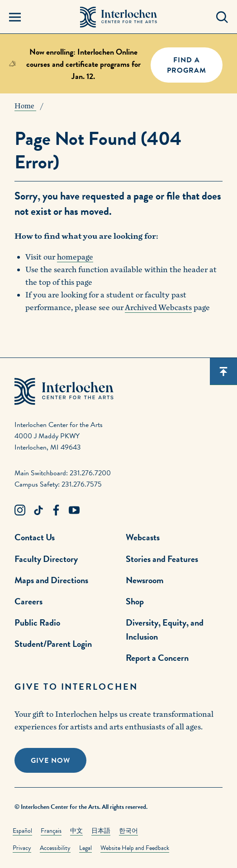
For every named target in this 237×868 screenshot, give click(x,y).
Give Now (50, 761)
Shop (135, 601)
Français (51, 831)
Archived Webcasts (158, 308)
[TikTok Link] (38, 511)
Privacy (22, 848)
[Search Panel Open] (222, 17)
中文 (76, 831)
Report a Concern (157, 658)
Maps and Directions (51, 580)
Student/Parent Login (53, 644)
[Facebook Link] (56, 511)
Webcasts (143, 537)
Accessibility (55, 848)
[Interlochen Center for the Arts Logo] (119, 17)
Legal (85, 848)
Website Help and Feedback (135, 848)
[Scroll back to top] (223, 371)
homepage (75, 257)
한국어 (128, 831)
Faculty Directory (46, 559)
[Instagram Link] (20, 511)
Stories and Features (162, 559)
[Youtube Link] (74, 511)
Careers (28, 601)
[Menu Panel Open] (15, 17)
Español (22, 831)
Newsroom (145, 580)
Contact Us (35, 537)
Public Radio (37, 622)
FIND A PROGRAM (187, 65)
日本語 (101, 831)
